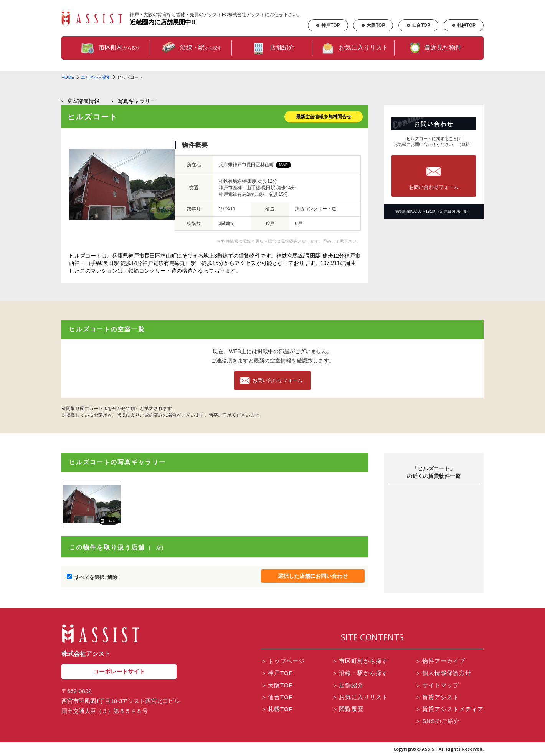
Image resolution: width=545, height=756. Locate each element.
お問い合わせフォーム (277, 380)
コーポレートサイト (119, 671)
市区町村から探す (360, 661)
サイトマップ (437, 685)
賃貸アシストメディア (449, 709)
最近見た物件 (435, 48)
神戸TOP (328, 25)
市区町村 (110, 48)
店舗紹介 (272, 48)
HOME (68, 77)
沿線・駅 (191, 48)
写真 (137, 101)
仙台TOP (418, 25)
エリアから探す (96, 77)
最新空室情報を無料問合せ (324, 117)
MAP (283, 165)
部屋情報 (83, 101)
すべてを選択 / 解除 (96, 577)
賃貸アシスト (437, 697)
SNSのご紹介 (438, 721)
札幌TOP (464, 25)
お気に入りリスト (354, 48)
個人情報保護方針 (443, 673)
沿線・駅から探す (360, 673)
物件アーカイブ (440, 661)
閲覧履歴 (348, 709)
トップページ (283, 661)
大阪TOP (373, 25)
